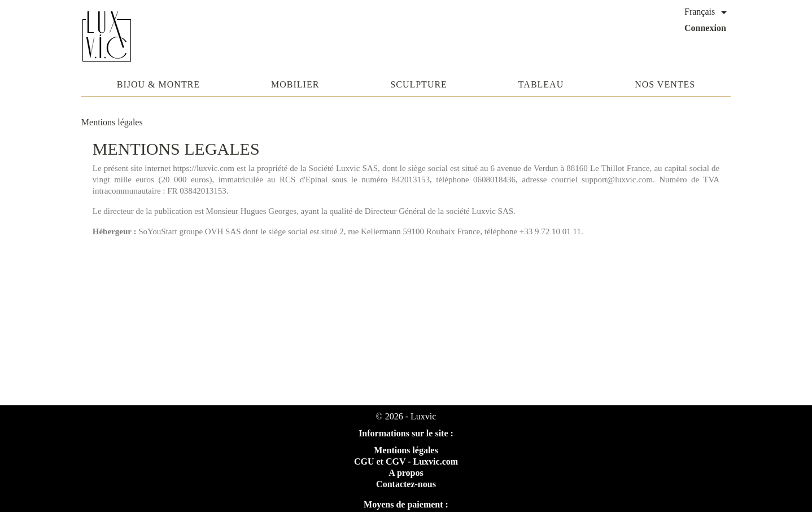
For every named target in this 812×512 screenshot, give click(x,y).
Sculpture (419, 84)
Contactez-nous (406, 484)
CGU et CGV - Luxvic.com (406, 461)
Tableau (541, 84)
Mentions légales (406, 450)
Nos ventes (665, 84)
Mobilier (295, 84)
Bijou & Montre (158, 84)
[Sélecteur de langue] (708, 12)
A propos (406, 473)
